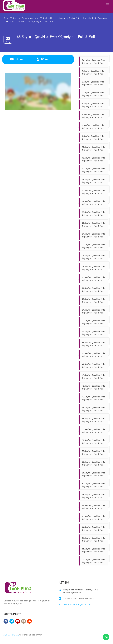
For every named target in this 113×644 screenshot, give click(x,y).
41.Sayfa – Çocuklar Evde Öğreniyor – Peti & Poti (94, 376)
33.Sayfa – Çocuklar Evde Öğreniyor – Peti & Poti (94, 333)
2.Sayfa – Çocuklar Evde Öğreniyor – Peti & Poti (93, 83)
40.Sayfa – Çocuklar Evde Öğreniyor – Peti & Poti (94, 366)
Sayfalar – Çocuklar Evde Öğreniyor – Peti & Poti (94, 61)
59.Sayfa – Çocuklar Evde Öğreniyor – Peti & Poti (94, 496)
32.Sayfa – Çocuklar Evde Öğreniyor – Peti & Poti (94, 322)
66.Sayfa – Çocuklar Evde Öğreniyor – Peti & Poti (94, 528)
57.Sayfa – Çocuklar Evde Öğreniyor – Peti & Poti (94, 485)
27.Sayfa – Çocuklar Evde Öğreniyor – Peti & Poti (94, 279)
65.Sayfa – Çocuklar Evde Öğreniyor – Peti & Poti (94, 518)
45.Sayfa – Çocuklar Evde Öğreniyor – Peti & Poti (94, 387)
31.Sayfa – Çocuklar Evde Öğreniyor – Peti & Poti (94, 311)
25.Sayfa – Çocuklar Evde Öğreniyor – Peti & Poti (94, 257)
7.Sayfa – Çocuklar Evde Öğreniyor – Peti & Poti (93, 127)
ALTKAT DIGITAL (11, 635)
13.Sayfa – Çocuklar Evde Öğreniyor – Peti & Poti (94, 170)
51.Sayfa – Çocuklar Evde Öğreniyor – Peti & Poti (94, 431)
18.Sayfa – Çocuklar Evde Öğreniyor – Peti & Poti (94, 203)
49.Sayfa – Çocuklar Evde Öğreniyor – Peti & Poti (94, 420)
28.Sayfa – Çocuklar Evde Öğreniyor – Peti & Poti (94, 290)
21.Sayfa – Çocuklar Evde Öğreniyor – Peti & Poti (94, 235)
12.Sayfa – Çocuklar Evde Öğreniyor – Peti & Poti (94, 159)
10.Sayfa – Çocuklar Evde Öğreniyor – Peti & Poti (94, 148)
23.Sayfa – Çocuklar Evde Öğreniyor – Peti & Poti (94, 246)
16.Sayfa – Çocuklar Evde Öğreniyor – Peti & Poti (94, 181)
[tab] (17, 59)
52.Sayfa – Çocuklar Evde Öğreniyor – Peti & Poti (94, 442)
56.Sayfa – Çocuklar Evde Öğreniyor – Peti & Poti (94, 474)
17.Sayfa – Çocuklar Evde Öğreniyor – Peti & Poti (94, 192)
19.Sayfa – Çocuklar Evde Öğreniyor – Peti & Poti (94, 214)
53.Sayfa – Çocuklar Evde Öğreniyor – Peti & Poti (94, 452)
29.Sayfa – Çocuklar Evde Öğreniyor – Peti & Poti (94, 300)
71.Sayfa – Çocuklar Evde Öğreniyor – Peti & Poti (94, 561)
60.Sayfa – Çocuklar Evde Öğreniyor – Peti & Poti (94, 507)
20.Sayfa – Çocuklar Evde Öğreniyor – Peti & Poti (94, 224)
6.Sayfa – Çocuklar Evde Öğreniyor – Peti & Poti (93, 116)
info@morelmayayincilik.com (77, 604)
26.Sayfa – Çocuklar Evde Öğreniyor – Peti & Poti (94, 268)
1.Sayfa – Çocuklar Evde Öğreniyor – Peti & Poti (93, 72)
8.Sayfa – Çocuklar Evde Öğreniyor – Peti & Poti (93, 138)
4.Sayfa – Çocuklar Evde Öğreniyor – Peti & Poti (93, 105)
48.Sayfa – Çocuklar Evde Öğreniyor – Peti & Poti (94, 409)
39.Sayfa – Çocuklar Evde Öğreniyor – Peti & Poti (94, 355)
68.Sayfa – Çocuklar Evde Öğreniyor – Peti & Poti (94, 550)
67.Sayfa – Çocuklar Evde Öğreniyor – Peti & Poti (94, 539)
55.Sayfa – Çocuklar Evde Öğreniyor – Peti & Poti (94, 463)
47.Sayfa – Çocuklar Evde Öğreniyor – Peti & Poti (94, 398)
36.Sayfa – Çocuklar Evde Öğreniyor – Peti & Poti (94, 344)
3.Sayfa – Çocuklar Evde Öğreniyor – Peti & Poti (93, 94)
